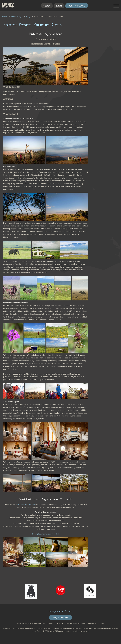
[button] (116, 6)
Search (47, 6)
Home (4, 17)
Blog (28, 17)
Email (59, 6)
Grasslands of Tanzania (25, 504)
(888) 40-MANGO (77, 6)
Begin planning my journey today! (46, 534)
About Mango (17, 17)
